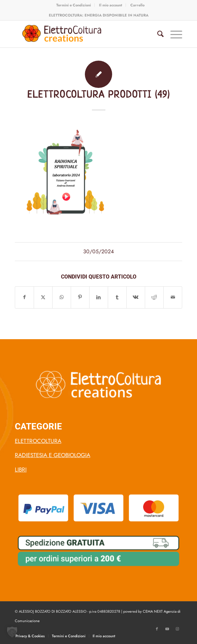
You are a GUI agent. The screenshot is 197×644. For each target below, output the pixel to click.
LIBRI (21, 470)
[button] (12, 632)
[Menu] (173, 34)
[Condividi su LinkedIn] (99, 297)
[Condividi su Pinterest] (80, 297)
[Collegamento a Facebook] (157, 629)
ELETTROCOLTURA (38, 441)
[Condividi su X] (43, 297)
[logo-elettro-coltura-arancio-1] (82, 34)
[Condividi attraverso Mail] (173, 297)
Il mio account (111, 5)
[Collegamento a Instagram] (177, 629)
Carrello (137, 5)
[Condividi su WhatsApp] (62, 297)
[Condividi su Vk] (136, 297)
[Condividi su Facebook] (24, 297)
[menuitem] (74, 5)
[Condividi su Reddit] (154, 297)
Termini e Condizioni (74, 5)
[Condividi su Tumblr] (117, 297)
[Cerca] (157, 34)
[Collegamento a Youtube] (167, 629)
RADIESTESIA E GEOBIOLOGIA (53, 455)
